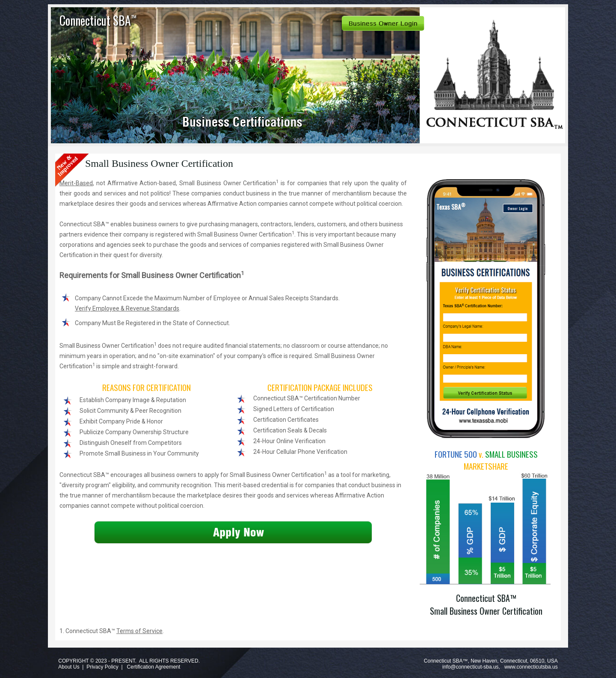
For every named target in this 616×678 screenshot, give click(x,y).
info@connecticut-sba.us (471, 667)
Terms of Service (139, 631)
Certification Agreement (154, 667)
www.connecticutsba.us (531, 667)
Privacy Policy (102, 667)
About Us (69, 667)
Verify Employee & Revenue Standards (127, 308)
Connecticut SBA (98, 20)
